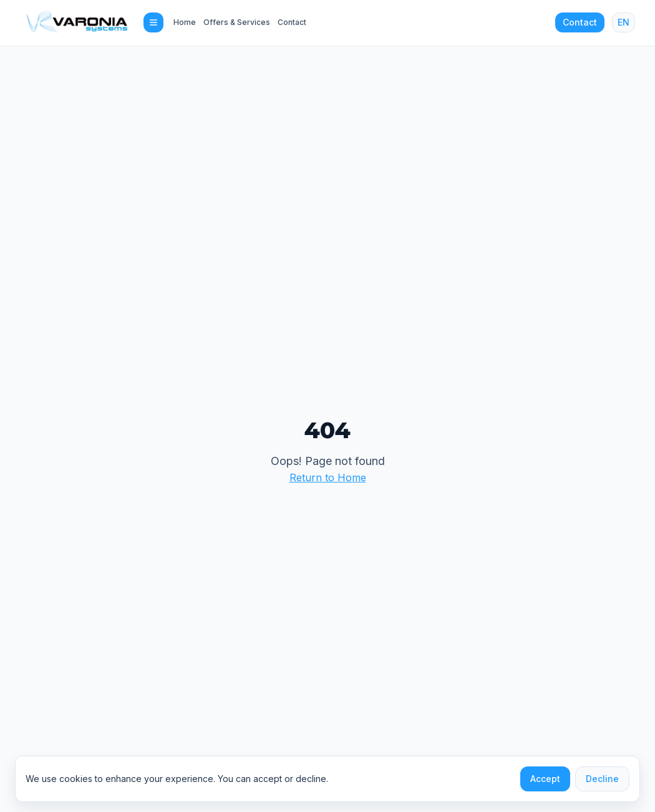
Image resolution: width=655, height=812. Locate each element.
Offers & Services (237, 22)
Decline (602, 779)
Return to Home (328, 477)
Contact (292, 22)
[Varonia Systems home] (77, 22)
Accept (545, 779)
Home (185, 22)
